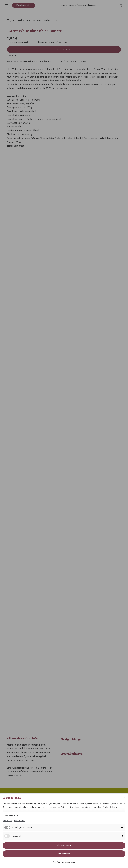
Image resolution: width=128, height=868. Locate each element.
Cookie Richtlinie (110, 807)
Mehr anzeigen (10, 816)
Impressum (7, 821)
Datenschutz (20, 821)
